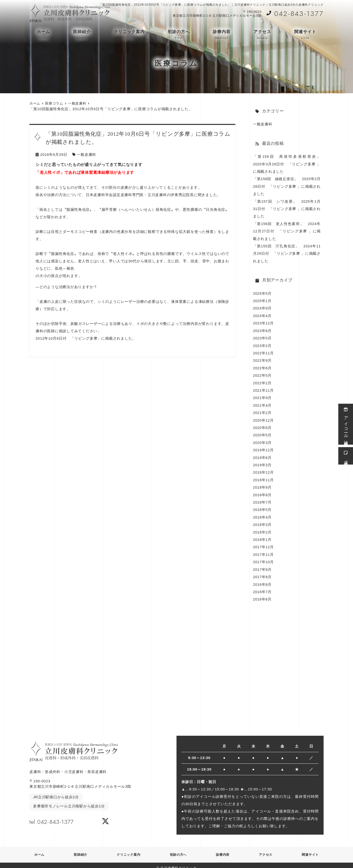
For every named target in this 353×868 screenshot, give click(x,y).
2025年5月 (262, 292)
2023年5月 (262, 336)
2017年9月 (262, 564)
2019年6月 (262, 454)
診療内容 (222, 35)
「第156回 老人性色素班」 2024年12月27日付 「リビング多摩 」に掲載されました (287, 230)
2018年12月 (264, 468)
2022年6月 (262, 365)
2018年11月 (264, 476)
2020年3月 (262, 439)
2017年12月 (264, 542)
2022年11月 (264, 351)
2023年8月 (262, 328)
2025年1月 (262, 299)
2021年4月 (262, 402)
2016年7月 (262, 586)
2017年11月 (264, 549)
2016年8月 (262, 579)
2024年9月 (262, 306)
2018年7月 (262, 498)
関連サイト (305, 35)
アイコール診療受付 (346, 424)
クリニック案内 (129, 35)
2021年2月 (262, 409)
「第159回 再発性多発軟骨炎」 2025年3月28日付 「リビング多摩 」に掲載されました (289, 164)
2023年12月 (264, 321)
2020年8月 (262, 424)
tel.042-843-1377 (61, 815)
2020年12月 (264, 417)
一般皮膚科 (86, 154)
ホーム (43, 35)
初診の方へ (179, 35)
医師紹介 (82, 35)
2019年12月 (264, 446)
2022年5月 (262, 373)
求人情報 (346, 456)
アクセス (262, 35)
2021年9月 (262, 395)
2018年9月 (262, 483)
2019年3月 (262, 461)
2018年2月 (262, 527)
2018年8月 (262, 490)
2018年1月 (262, 535)
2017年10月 (264, 557)
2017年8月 (262, 571)
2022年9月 (262, 358)
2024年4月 (262, 314)
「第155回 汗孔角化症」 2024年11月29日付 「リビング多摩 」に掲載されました (287, 252)
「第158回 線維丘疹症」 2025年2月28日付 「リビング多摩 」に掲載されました (287, 186)
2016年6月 (262, 594)
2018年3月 (262, 520)
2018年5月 (262, 505)
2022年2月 (262, 380)
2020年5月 (262, 432)
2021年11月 (264, 387)
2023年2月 (262, 343)
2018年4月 (262, 513)
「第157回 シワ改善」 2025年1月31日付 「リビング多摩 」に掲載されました (287, 208)
